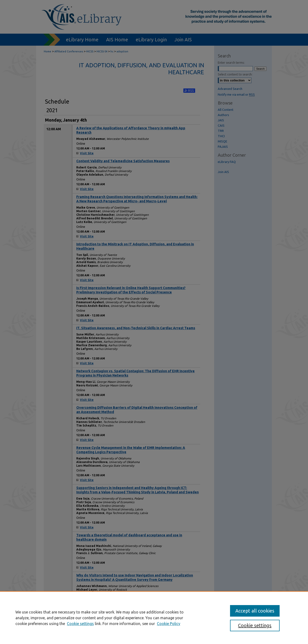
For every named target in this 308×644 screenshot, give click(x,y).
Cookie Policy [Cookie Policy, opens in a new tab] (169, 624)
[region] (154, 618)
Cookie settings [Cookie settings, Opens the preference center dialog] (255, 625)
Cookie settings (80, 624)
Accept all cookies (255, 611)
